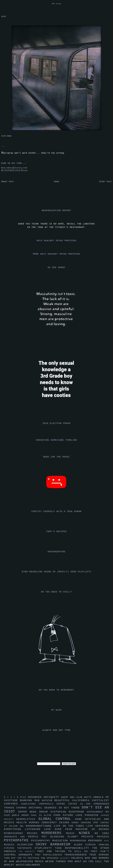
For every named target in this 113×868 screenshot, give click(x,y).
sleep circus (86, 845)
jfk (97, 823)
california (82, 800)
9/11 (24, 797)
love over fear (60, 829)
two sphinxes (50, 858)
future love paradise (82, 815)
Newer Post (8, 182)
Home (56, 182)
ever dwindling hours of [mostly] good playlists (56, 572)
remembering (79, 841)
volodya (78, 858)
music (72, 833)
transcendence (77, 855)
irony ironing (82, 823)
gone (80, 819)
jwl (23, 826)
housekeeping (56, 552)
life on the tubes (70, 826)
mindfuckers (16, 833)
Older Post (105, 182)
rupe (107, 841)
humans (35, 823)
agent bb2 (69, 797)
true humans (99, 855)
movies (34, 833)
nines (87, 833)
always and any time (57, 730)
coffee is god (81, 804)
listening (34, 829)
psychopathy (42, 841)
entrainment (96, 812)
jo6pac (105, 823)
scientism (26, 845)
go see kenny (56, 268)
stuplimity (45, 848)
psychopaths (18, 840)
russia (11, 845)
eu (107, 812)
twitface (34, 858)
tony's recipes (57, 532)
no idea (102, 833)
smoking (104, 845)
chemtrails (48, 804)
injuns (65, 823)
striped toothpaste (19, 848)
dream (45, 812)
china (62, 804)
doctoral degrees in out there (55, 808)
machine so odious (92, 829)
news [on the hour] (56, 457)
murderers (54, 833)
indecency (50, 823)
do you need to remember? (57, 690)
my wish (56, 710)
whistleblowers (28, 865)
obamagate (12, 837)
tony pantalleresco (50, 855)
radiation (61, 841)
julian (14, 826)
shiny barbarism (55, 844)
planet (75, 837)
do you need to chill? (56, 592)
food (58, 815)
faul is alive (42, 815)
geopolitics (27, 819)
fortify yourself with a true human (57, 512)
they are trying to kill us (64, 851)
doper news (29, 812)
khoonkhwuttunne (40, 826)
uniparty (66, 858)
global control (57, 819)
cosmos (22, 808)
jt (6, 826)
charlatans (30, 804)
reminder (96, 841)
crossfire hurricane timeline (56, 440)
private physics (95, 837)
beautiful (63, 800)
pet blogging (55, 837)
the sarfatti (28, 852)
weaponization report (56, 211)
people (35, 837)
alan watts (85, 797)
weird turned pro (60, 861)
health (23, 823)
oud (24, 837)
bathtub (48, 801)
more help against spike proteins (56, 254)
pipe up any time (11, 163)
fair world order (17, 815)
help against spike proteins (56, 241)
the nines (57, 4)
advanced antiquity (45, 797)
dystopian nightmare (69, 812)
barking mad (21, 168)
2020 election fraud (57, 423)
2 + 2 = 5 (12, 797)
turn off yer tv (16, 858)
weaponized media (31, 861)
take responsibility (74, 848)
